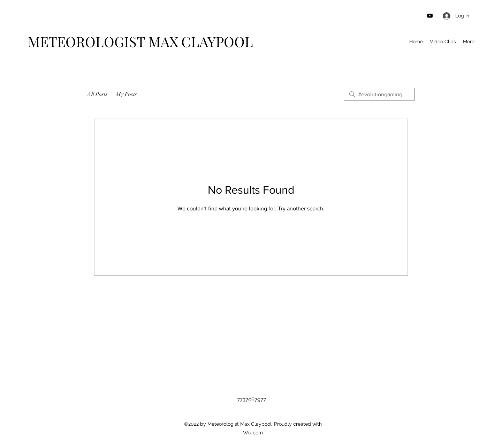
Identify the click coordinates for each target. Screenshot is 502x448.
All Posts (97, 94)
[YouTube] (430, 16)
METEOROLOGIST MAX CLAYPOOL (140, 41)
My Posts (127, 94)
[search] (379, 94)
